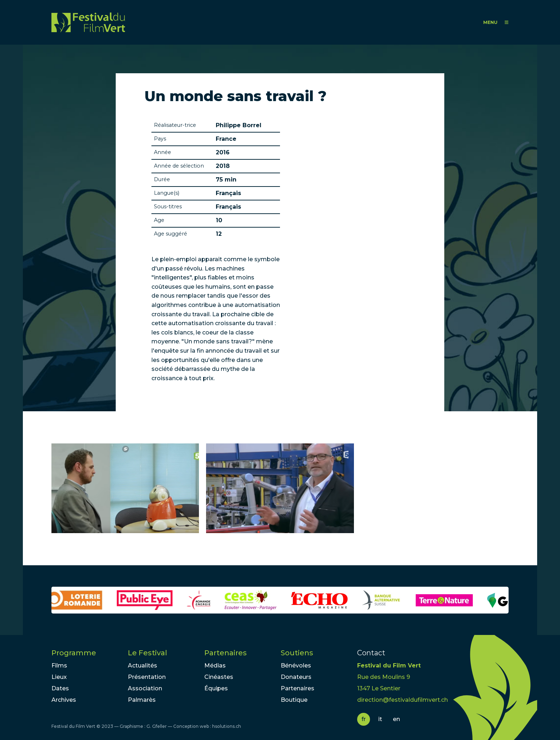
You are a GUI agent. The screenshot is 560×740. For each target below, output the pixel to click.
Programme (74, 653)
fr (364, 719)
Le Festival (147, 653)
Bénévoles (296, 665)
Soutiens (297, 653)
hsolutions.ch (227, 726)
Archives (64, 700)
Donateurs (296, 677)
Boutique (294, 700)
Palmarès (142, 700)
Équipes (216, 688)
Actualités (142, 665)
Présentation (147, 677)
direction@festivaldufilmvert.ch (402, 700)
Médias (215, 665)
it (380, 719)
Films (59, 665)
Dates (60, 688)
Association (145, 688)
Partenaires (226, 653)
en (396, 719)
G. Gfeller (157, 726)
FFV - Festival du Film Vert (88, 22)
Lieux (59, 677)
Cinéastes (219, 677)
